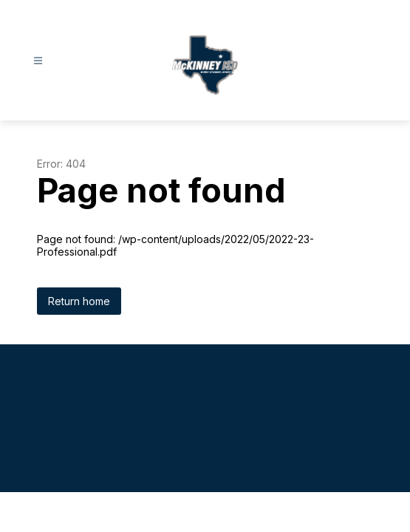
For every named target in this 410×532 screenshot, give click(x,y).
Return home (79, 301)
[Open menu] (38, 61)
